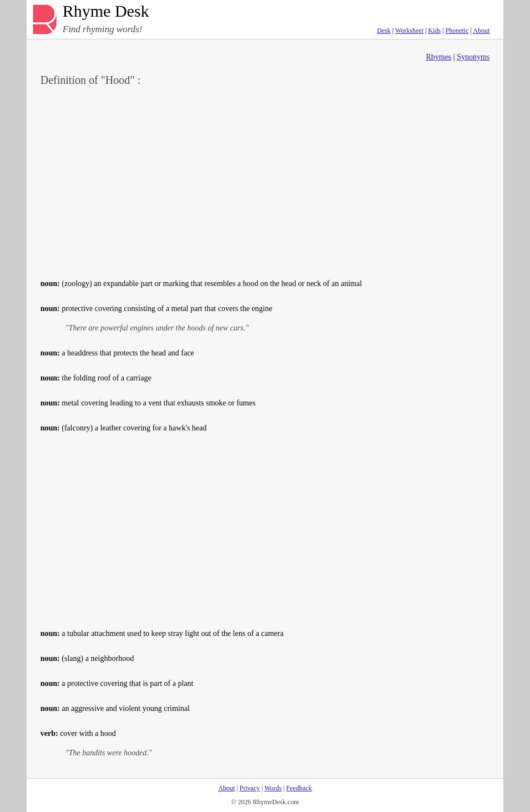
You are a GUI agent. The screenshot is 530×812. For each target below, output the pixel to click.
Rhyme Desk (106, 11)
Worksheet (409, 31)
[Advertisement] (265, 181)
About (481, 31)
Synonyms (473, 57)
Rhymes (438, 57)
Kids (434, 31)
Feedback (299, 788)
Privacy (250, 788)
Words (273, 788)
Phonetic (457, 31)
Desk (384, 31)
